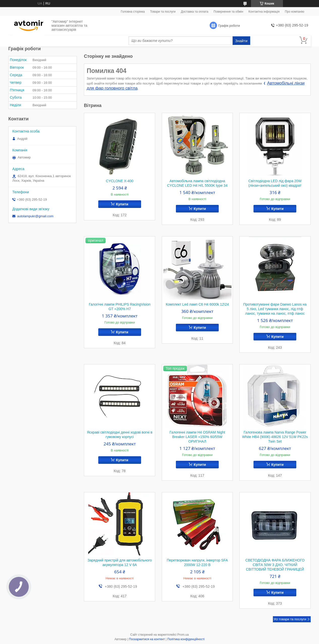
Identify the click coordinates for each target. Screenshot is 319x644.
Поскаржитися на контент (147, 639)
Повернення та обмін (228, 12)
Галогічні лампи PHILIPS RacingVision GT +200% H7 (120, 307)
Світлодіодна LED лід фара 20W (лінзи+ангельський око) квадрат (275, 183)
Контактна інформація (264, 12)
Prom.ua (183, 635)
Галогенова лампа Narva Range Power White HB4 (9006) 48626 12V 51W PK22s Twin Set (275, 437)
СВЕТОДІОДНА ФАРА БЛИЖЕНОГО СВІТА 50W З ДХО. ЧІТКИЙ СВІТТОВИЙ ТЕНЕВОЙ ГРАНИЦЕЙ (275, 565)
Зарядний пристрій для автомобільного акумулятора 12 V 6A (120, 562)
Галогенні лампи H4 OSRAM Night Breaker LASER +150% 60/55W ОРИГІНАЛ (197, 437)
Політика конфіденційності (186, 639)
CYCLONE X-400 (120, 181)
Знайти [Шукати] (241, 41)
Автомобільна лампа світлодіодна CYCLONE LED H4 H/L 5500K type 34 (197, 183)
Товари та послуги (163, 12)
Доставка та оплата (195, 12)
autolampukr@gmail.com (35, 216)
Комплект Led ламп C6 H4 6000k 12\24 (197, 304)
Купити (122, 204)
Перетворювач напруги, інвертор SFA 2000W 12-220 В (197, 562)
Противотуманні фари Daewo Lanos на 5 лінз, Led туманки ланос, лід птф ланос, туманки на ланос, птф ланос (275, 309)
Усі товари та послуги (290, 619)
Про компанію (294, 12)
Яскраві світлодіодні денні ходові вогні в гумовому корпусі (120, 435)
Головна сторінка (133, 12)
